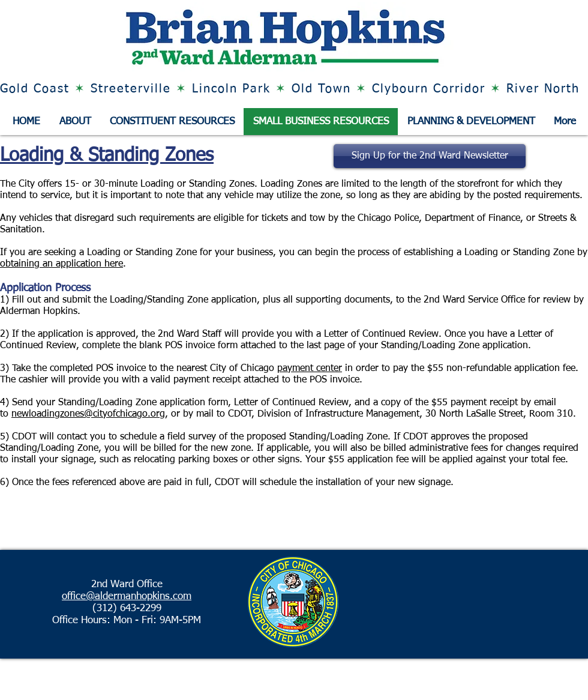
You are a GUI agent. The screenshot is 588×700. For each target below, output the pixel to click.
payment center (310, 369)
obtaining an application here (61, 264)
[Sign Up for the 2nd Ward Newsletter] (430, 156)
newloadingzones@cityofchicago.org (88, 414)
